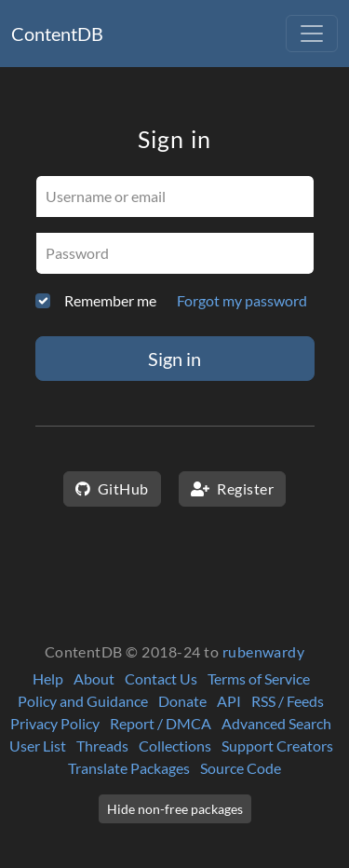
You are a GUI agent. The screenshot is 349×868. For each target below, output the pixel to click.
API (229, 701)
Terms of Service (259, 678)
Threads (102, 746)
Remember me (110, 300)
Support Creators (277, 746)
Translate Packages (129, 768)
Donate (182, 701)
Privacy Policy (55, 723)
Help (48, 678)
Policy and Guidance (83, 701)
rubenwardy (264, 651)
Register (232, 488)
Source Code (241, 768)
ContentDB (57, 34)
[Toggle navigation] (312, 34)
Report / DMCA (161, 723)
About (94, 678)
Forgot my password (242, 300)
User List (38, 746)
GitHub (112, 488)
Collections (175, 746)
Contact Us (161, 678)
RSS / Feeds (288, 701)
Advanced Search (276, 723)
